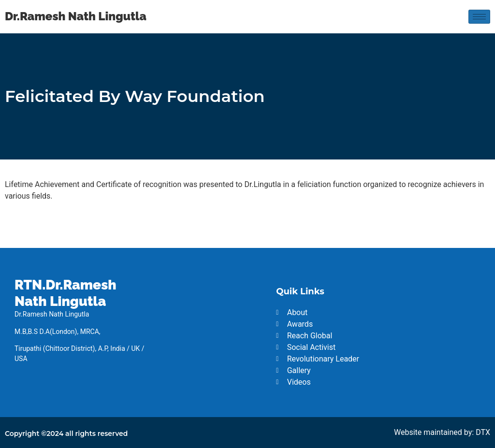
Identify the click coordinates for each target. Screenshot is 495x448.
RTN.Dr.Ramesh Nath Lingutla (66, 293)
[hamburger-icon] (479, 17)
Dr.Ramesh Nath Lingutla (76, 16)
